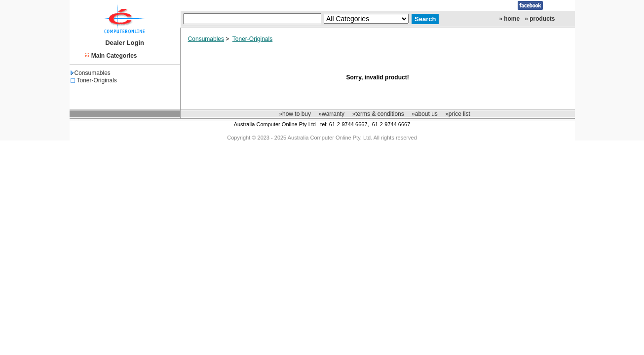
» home (509, 19)
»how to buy (295, 114)
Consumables (91, 73)
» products (540, 19)
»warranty (331, 114)
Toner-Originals (97, 80)
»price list (458, 114)
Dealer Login (125, 43)
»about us (425, 114)
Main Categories (114, 56)
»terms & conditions (378, 114)
